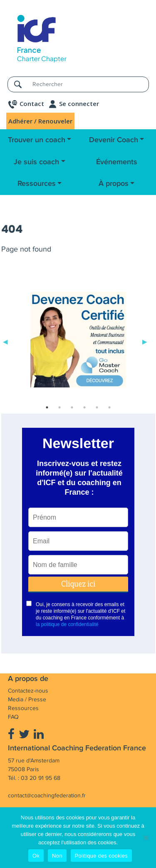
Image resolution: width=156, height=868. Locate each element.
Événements (117, 162)
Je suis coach (36, 162)
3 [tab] (72, 407)
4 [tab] (84, 407)
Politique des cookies (101, 856)
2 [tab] (59, 407)
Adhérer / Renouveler (40, 121)
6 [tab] (109, 407)
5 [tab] (97, 407)
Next (145, 341)
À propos (114, 184)
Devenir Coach (114, 140)
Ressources (37, 184)
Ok (36, 856)
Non (57, 856)
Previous (5, 341)
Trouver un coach (37, 140)
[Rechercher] (88, 84)
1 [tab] (47, 407)
